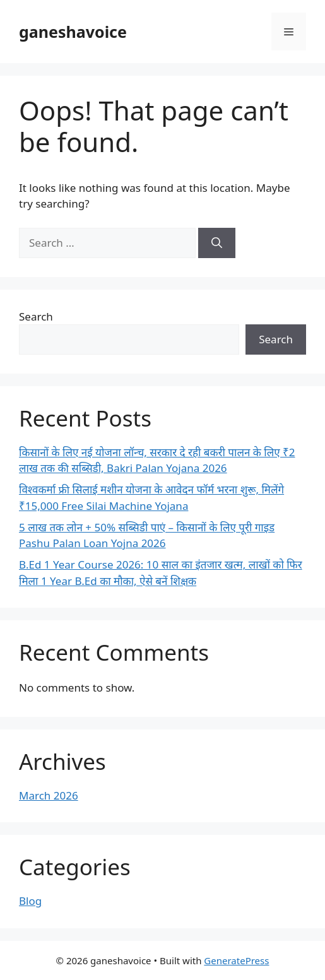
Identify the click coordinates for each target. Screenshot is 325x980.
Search (36, 316)
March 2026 (49, 795)
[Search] (217, 243)
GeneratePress (236, 960)
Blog (30, 901)
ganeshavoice (73, 32)
